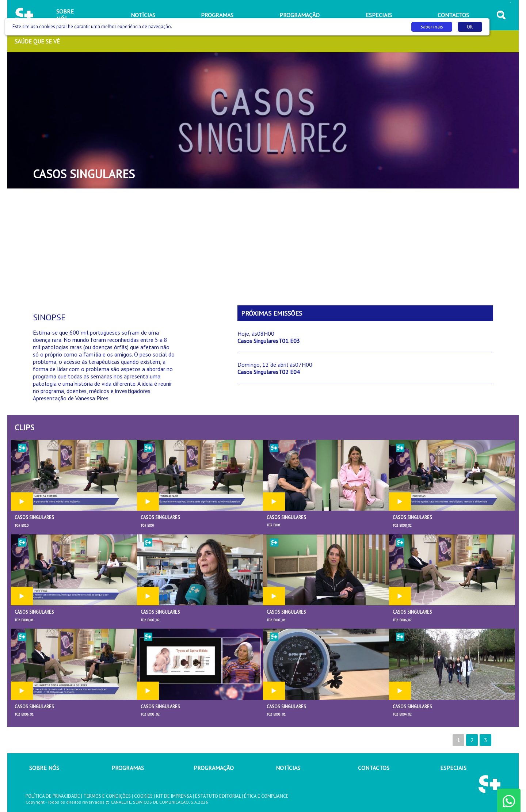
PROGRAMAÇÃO (214, 768)
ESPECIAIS (453, 768)
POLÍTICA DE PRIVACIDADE (53, 796)
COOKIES (143, 796)
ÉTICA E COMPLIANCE (266, 796)
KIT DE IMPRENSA (174, 796)
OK (470, 27)
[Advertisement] (263, 247)
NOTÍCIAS (288, 768)
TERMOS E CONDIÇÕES (107, 796)
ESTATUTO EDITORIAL (218, 796)
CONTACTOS (374, 768)
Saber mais (432, 27)
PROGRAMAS (128, 768)
